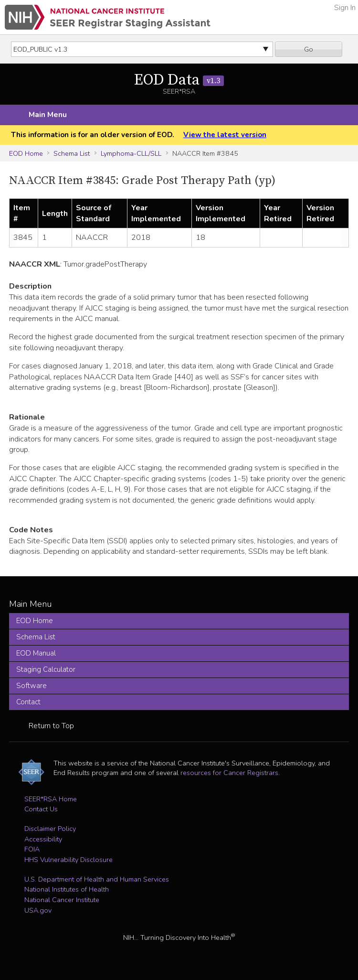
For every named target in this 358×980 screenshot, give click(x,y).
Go (309, 49)
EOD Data (179, 80)
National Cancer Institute (62, 900)
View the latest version (225, 135)
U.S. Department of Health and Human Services (97, 879)
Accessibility (43, 839)
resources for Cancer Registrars (229, 773)
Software (32, 686)
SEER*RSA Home (51, 799)
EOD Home (26, 153)
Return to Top (51, 726)
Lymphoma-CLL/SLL (131, 153)
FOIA (32, 849)
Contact (28, 702)
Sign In (345, 8)
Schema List (72, 153)
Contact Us (41, 809)
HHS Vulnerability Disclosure (68, 860)
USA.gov (38, 910)
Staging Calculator (46, 669)
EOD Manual (36, 653)
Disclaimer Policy (50, 829)
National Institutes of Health (67, 889)
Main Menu (48, 115)
